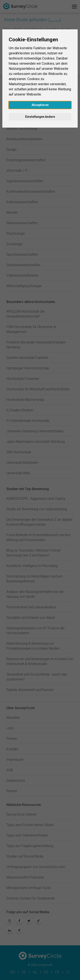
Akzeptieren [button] (40, 105)
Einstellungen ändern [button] (40, 117)
